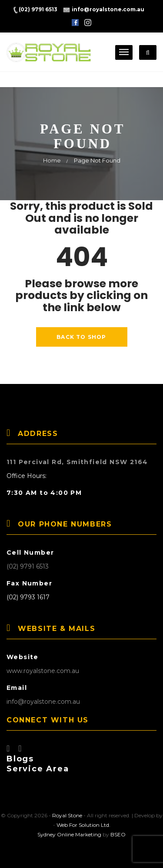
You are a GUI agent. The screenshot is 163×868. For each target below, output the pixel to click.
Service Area (38, 769)
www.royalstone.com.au (43, 671)
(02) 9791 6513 (28, 566)
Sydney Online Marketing (69, 834)
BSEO (118, 834)
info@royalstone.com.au (43, 702)
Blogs (20, 759)
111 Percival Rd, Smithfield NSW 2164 (77, 462)
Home (52, 160)
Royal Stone (67, 815)
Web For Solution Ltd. (83, 825)
